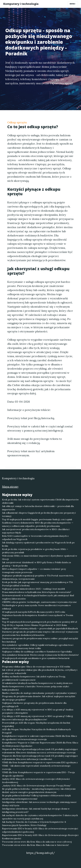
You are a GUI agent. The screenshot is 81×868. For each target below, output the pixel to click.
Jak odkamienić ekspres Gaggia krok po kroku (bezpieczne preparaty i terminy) (39, 514)
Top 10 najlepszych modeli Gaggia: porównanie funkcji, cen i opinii (37, 519)
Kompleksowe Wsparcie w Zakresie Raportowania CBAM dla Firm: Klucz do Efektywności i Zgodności (40, 744)
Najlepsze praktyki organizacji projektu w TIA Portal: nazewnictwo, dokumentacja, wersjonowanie (38, 577)
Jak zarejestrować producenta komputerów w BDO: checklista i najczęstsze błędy (36, 531)
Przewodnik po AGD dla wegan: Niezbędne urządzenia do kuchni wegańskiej (36, 724)
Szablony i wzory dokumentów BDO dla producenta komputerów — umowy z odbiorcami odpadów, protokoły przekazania (38, 524)
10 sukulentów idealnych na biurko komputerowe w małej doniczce (37, 683)
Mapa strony (10, 487)
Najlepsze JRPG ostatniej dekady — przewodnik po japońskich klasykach (40, 628)
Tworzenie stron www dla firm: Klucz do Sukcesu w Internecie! (35, 845)
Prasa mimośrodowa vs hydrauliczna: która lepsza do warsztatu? (37, 592)
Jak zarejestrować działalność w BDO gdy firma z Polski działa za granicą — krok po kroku (36, 564)
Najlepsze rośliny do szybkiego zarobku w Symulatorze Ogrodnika (37, 652)
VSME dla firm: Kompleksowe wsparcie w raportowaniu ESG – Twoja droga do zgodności (38, 774)
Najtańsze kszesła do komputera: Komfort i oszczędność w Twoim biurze (38, 617)
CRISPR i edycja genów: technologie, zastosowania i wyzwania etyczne (39, 602)
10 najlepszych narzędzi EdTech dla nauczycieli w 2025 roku (34, 612)
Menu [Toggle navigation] (73, 4)
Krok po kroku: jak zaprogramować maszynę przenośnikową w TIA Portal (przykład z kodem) (37, 584)
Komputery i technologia (21, 4)
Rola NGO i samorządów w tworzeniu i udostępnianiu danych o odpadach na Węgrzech (35, 538)
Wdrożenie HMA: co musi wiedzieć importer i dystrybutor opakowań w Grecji (40, 557)
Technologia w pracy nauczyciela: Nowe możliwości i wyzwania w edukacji (36, 607)
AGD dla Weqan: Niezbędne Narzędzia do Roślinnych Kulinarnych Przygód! (36, 731)
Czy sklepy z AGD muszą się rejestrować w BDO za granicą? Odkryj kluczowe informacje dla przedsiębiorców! (37, 718)
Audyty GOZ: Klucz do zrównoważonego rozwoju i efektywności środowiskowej (36, 781)
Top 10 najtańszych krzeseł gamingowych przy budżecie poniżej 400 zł (40, 622)
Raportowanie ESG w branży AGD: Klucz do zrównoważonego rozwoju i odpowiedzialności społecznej (40, 830)
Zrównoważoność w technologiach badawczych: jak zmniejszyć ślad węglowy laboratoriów (38, 597)
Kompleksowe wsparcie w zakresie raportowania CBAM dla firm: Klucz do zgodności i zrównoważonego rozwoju (40, 738)
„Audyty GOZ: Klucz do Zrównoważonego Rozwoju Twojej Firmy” (37, 786)
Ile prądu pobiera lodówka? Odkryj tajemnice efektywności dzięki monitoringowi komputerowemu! (36, 797)
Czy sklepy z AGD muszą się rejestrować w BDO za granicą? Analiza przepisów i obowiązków (38, 711)
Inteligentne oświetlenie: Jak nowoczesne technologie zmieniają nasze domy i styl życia (39, 804)
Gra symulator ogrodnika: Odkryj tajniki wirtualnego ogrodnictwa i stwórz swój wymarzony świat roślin (38, 647)
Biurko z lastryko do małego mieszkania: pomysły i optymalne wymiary (39, 693)
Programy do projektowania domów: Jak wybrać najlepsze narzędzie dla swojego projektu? (39, 698)
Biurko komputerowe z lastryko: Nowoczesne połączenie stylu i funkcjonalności (36, 688)
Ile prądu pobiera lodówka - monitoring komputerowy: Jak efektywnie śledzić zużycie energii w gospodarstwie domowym (39, 790)
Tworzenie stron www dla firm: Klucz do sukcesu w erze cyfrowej (37, 842)
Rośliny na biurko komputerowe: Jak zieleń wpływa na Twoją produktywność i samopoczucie (34, 678)
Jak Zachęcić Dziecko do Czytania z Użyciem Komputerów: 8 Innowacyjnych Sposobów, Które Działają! (34, 824)
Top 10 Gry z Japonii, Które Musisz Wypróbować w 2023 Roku (34, 625)
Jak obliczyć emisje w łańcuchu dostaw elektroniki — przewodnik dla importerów (38, 508)
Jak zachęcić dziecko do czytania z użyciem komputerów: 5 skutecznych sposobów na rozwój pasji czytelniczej (40, 817)
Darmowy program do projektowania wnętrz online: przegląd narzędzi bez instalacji (40, 640)
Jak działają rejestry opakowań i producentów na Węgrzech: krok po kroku (38, 544)
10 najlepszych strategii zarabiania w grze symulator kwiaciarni (36, 658)
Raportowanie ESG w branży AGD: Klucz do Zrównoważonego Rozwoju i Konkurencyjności (40, 837)
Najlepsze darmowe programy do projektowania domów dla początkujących (34, 705)
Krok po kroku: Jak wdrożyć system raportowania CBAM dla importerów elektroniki (40, 501)
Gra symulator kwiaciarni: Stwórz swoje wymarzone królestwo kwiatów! (40, 655)
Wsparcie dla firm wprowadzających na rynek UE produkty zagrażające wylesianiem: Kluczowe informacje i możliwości (40, 757)
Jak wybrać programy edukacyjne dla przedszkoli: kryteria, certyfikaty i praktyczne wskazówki (40, 672)
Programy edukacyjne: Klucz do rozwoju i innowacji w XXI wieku (36, 667)
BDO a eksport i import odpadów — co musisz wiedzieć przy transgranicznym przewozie (34, 571)
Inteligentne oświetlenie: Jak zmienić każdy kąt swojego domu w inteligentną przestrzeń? (36, 810)
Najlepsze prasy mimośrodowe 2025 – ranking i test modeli (33, 589)
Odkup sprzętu (17, 122)
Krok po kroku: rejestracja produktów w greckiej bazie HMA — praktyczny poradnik (35, 551)
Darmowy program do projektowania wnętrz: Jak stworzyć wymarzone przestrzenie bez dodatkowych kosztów (40, 633)
